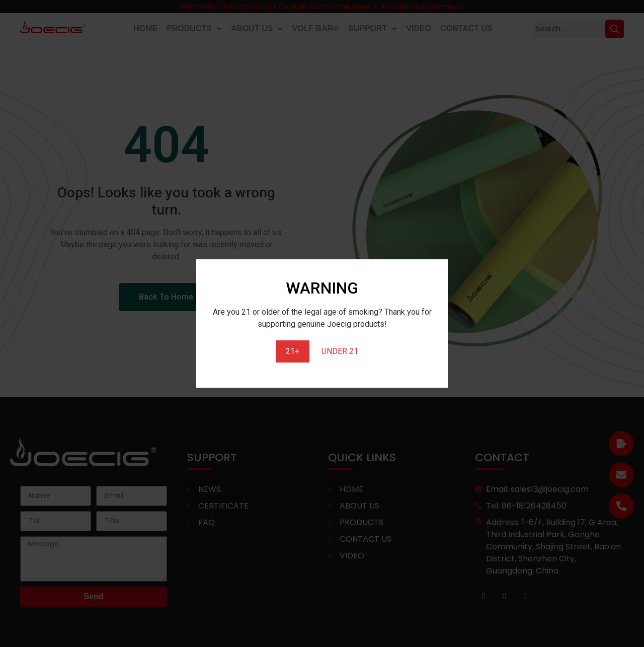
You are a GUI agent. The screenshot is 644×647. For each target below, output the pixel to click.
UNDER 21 (340, 351)
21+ (293, 351)
